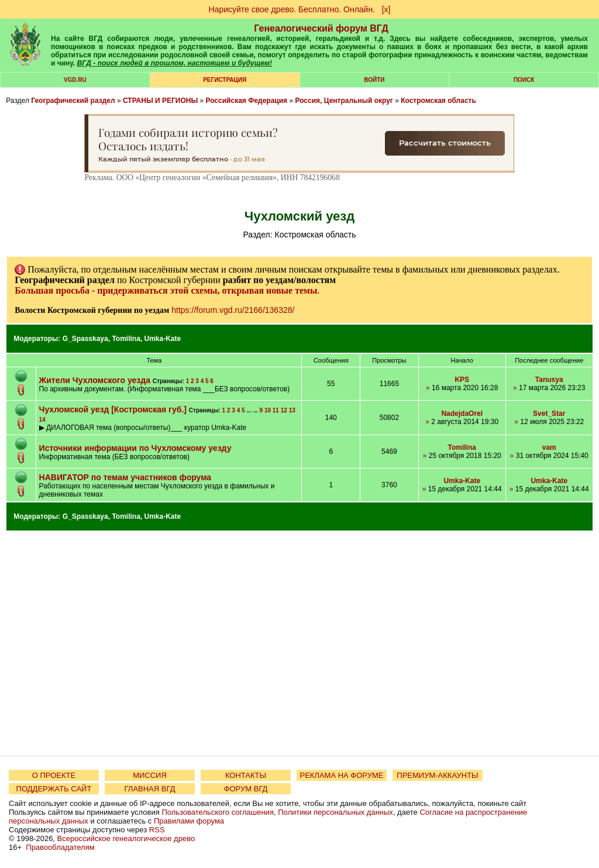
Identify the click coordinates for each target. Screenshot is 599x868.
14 (42, 420)
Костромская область (438, 101)
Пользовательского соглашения (218, 812)
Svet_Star (549, 414)
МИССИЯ (150, 775)
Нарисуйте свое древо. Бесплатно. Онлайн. (292, 9)
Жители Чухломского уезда (95, 380)
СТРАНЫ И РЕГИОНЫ (160, 101)
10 (268, 410)
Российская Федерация (246, 101)
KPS (462, 380)
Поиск (524, 80)
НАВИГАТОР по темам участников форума (125, 477)
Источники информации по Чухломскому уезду (135, 448)
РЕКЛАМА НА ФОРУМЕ (341, 775)
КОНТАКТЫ (246, 775)
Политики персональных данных (335, 812)
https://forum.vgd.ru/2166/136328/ (233, 310)
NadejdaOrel (462, 414)
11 (276, 410)
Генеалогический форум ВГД (321, 28)
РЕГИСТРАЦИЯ (225, 80)
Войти (374, 80)
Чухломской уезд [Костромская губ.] (113, 409)
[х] (386, 9)
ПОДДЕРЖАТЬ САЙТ (54, 789)
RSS (157, 830)
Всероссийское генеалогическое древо (126, 838)
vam (549, 447)
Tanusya (549, 380)
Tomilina (126, 339)
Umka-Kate (163, 339)
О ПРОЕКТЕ (54, 775)
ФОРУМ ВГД (246, 789)
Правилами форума (189, 821)
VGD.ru (75, 80)
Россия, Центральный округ (344, 101)
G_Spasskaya (85, 339)
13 (292, 410)
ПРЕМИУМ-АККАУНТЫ (437, 775)
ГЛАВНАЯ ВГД (150, 789)
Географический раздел (73, 101)
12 (284, 410)
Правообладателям (60, 847)
